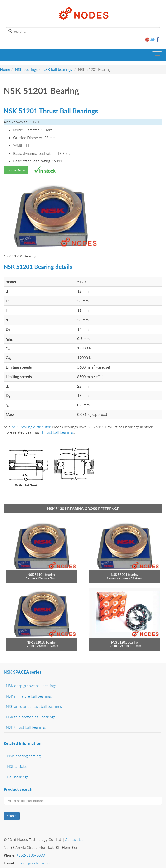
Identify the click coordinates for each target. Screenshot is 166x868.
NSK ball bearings (57, 69)
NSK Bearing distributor (31, 427)
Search (12, 816)
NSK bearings (26, 69)
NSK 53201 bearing (125, 575)
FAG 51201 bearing (125, 642)
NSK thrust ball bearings (26, 727)
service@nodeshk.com (34, 863)
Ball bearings (18, 777)
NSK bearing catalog (24, 756)
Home (5, 69)
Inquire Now (16, 170)
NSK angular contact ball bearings (34, 706)
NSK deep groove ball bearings (31, 686)
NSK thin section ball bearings (31, 717)
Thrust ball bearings (58, 432)
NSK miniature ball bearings (29, 696)
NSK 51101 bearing (41, 575)
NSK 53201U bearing (41, 642)
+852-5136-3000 (31, 855)
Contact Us (74, 839)
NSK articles (17, 766)
